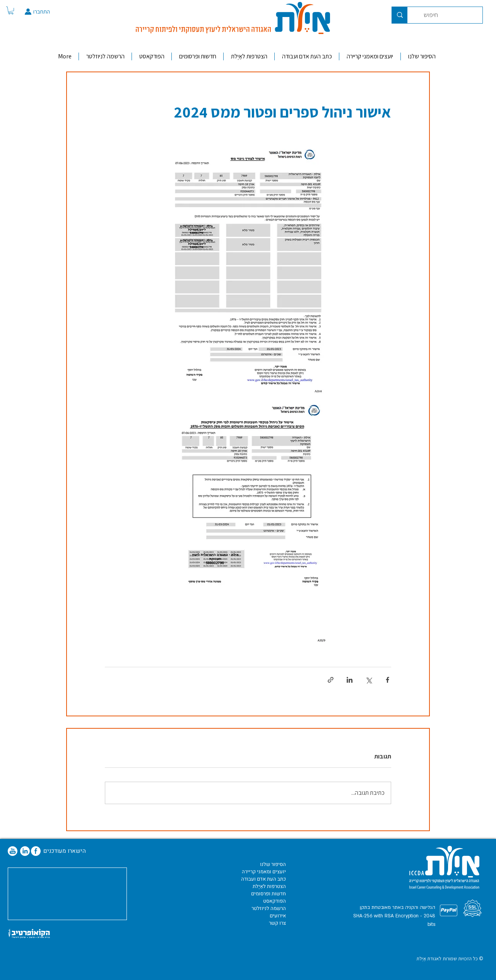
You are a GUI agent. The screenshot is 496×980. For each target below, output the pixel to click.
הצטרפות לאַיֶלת (269, 886)
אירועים (278, 916)
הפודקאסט (275, 901)
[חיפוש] (451, 15)
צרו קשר (277, 923)
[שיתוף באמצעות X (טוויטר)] (369, 680)
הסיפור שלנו (273, 864)
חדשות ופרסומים (269, 894)
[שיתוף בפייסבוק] (387, 680)
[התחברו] (50, 12)
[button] (11, 10)
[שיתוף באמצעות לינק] (331, 680)
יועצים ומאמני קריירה (264, 872)
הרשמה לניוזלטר (269, 908)
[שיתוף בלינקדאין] (350, 680)
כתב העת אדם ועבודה (263, 879)
